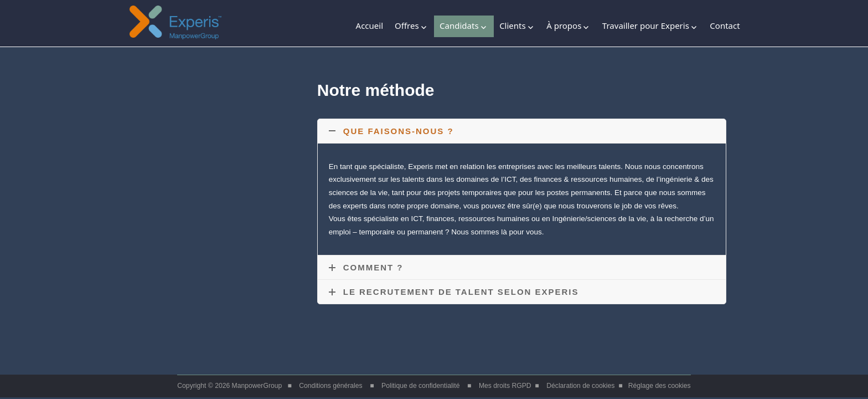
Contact (725, 25)
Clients (513, 25)
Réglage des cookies (660, 386)
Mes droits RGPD (505, 386)
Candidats (459, 25)
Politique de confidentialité (420, 386)
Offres (407, 25)
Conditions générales (330, 386)
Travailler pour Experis (646, 25)
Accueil (370, 25)
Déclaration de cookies (580, 386)
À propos (564, 25)
